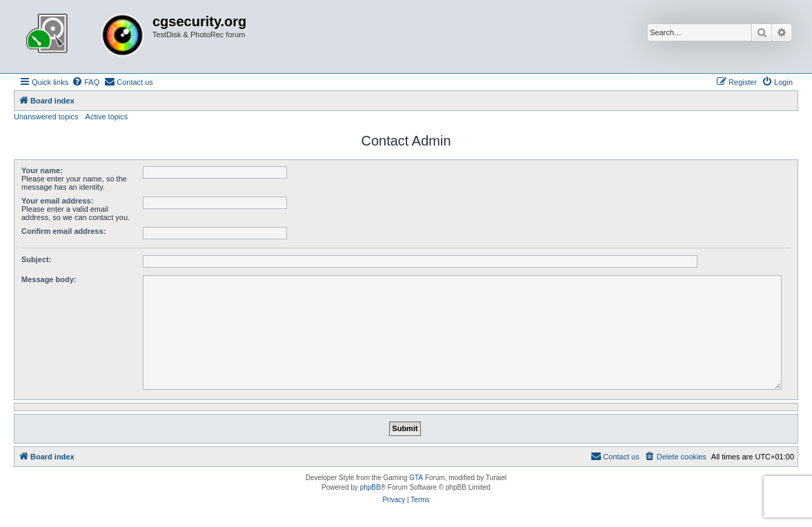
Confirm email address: (63, 231)
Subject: (36, 259)
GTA (416, 478)
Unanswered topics (46, 117)
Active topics (107, 117)
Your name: (42, 170)
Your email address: (57, 201)
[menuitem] (86, 82)
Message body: (49, 279)
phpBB (370, 487)
